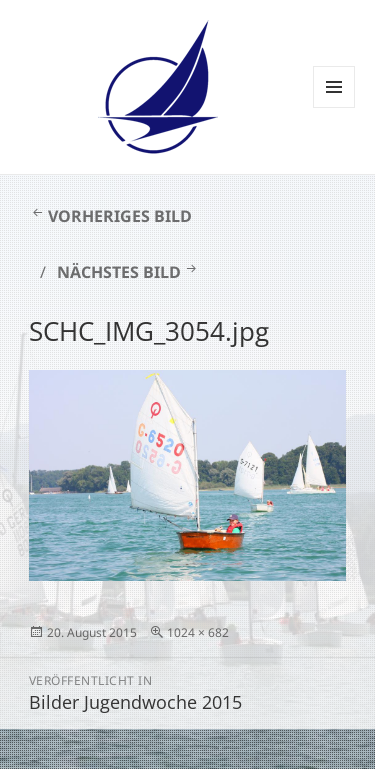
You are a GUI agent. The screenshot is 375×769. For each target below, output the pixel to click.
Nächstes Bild (119, 272)
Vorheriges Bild (120, 216)
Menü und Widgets (334, 107)
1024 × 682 (198, 632)
